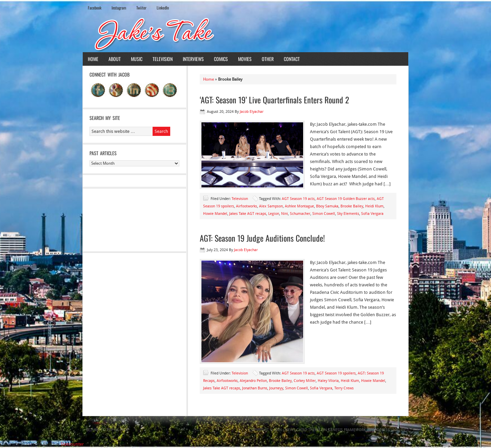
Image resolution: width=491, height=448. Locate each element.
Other (268, 59)
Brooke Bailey (352, 206)
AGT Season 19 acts (298, 199)
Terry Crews (344, 388)
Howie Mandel (215, 214)
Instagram (119, 8)
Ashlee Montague (299, 206)
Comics (221, 59)
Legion (274, 214)
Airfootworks (247, 206)
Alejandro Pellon (253, 381)
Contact (292, 59)
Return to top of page (107, 430)
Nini (284, 214)
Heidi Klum (374, 206)
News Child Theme (303, 430)
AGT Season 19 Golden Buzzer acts (346, 199)
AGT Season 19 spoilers (336, 373)
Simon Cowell (324, 214)
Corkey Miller (305, 381)
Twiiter (141, 8)
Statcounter (72, 444)
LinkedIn (163, 8)
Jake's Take (245, 34)
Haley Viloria (328, 381)
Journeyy (276, 388)
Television (163, 59)
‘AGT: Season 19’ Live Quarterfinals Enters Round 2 (274, 100)
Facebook (95, 8)
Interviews (193, 59)
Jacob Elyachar (252, 112)
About (115, 59)
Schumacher (300, 214)
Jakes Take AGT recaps (248, 214)
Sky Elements (348, 214)
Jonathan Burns (255, 388)
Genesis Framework (347, 430)
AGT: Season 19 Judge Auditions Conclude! (262, 238)
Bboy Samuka (327, 206)
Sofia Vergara (372, 214)
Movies (245, 59)
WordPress (379, 430)
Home (93, 59)
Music (137, 59)
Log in (399, 430)
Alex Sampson (271, 206)
